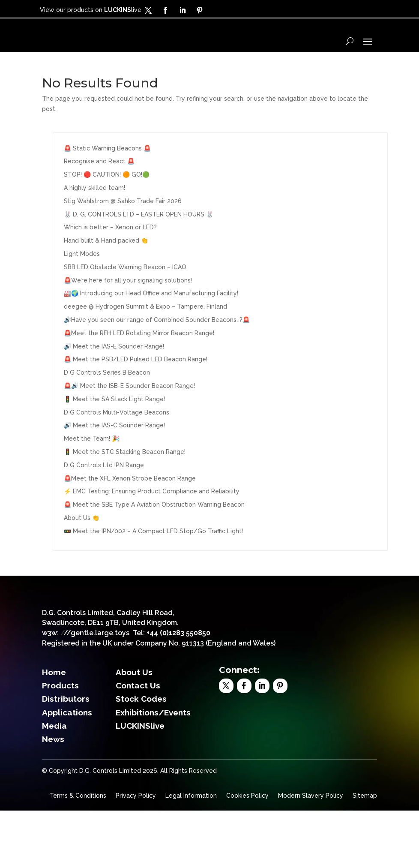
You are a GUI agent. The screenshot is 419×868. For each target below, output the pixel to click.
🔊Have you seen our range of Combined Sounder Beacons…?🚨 (157, 348)
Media (54, 784)
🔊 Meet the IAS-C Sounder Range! (114, 454)
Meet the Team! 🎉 (91, 468)
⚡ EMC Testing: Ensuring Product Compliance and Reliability (152, 520)
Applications (67, 770)
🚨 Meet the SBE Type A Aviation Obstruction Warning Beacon (154, 534)
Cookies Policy (247, 853)
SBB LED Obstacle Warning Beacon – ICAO (125, 296)
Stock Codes (141, 757)
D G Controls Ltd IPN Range (104, 494)
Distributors (66, 757)
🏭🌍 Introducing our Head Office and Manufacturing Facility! (151, 322)
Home (54, 730)
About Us (134, 730)
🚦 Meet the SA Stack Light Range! (114, 428)
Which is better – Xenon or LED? (110, 256)
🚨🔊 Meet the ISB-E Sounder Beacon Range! (129, 414)
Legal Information (191, 853)
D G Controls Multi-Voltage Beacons (117, 441)
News (53, 797)
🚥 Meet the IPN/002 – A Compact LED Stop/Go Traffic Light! (153, 560)
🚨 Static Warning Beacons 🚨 (107, 177)
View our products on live (91, 10)
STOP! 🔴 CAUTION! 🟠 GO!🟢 (107, 204)
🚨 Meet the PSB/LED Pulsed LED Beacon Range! (136, 388)
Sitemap (365, 853)
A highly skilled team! (94, 216)
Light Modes (82, 282)
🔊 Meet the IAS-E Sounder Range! (114, 375)
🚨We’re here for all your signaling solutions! (128, 309)
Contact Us (138, 743)
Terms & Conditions (78, 853)
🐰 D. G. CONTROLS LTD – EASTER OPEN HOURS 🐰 (139, 243)
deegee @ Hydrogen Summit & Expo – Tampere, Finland (145, 336)
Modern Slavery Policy (311, 853)
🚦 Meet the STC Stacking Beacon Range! (125, 481)
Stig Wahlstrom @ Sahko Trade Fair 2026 (123, 230)
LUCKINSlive (140, 784)
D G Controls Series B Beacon (107, 402)
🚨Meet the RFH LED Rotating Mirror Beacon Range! (139, 362)
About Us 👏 (82, 547)
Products (60, 743)
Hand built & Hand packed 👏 (106, 270)
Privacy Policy (136, 853)
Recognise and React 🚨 (99, 190)
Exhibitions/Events (153, 770)
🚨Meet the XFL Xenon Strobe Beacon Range (130, 507)
